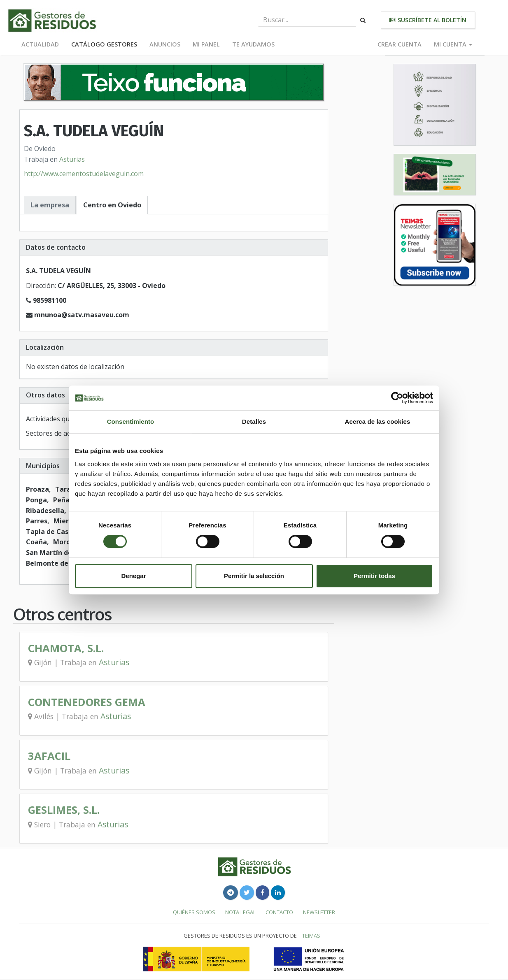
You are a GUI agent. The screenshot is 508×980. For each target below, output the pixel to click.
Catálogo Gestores (104, 44)
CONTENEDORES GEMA (87, 702)
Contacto (279, 912)
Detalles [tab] (254, 421)
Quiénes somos (194, 912)
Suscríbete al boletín (428, 20)
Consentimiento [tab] (131, 421)
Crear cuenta (400, 44)
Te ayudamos (253, 44)
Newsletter (319, 912)
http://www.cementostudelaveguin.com (84, 174)
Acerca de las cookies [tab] (378, 421)
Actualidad (40, 44)
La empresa (50, 205)
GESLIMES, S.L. (64, 810)
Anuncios (165, 44)
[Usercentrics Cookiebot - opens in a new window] (397, 398)
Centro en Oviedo (112, 205)
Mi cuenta (453, 44)
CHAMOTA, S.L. (66, 648)
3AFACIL (49, 756)
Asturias (72, 159)
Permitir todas (374, 576)
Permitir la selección (254, 576)
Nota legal (240, 912)
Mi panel (206, 44)
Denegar (133, 576)
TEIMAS (311, 936)
